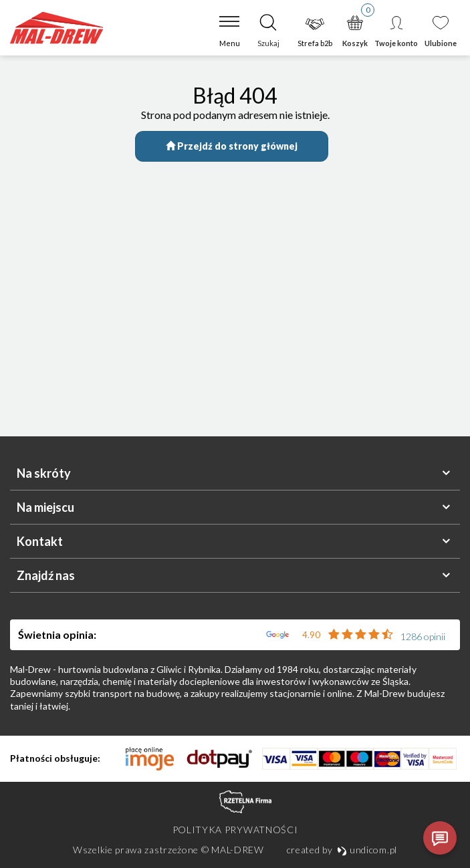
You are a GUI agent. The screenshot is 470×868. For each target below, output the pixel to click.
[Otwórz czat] (440, 838)
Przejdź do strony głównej (232, 146)
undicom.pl (367, 850)
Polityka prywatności (235, 830)
